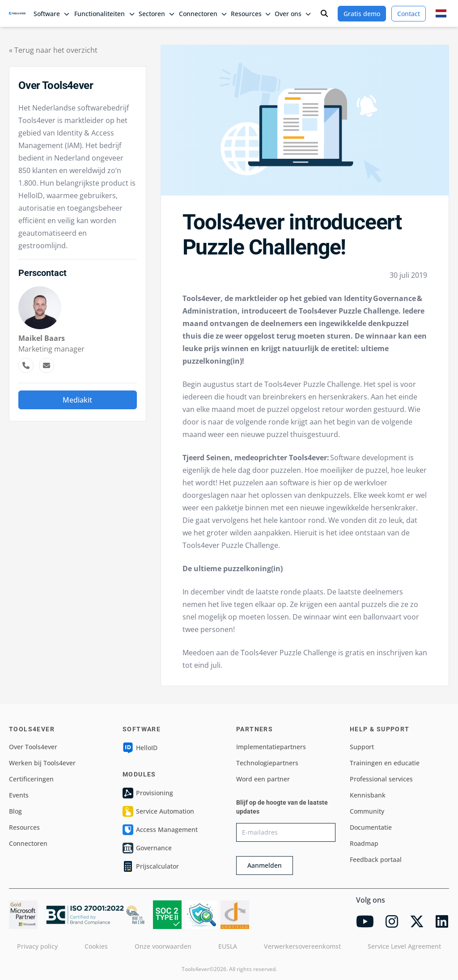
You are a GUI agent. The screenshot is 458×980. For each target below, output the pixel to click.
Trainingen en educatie (385, 763)
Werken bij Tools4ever (42, 763)
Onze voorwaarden (163, 946)
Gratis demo (362, 14)
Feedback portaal (376, 859)
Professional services (381, 779)
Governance (147, 848)
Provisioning (148, 793)
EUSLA (228, 946)
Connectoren (28, 843)
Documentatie (371, 827)
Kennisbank (368, 795)
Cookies (96, 946)
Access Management (160, 830)
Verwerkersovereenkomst (302, 946)
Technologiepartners (267, 763)
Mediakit (77, 400)
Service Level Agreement (404, 946)
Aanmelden (265, 865)
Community (367, 811)
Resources (24, 827)
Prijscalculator (151, 866)
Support (362, 747)
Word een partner (263, 779)
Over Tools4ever (33, 747)
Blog (15, 811)
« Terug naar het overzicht (53, 50)
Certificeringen (31, 779)
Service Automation (158, 811)
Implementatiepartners (271, 747)
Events (19, 795)
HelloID (140, 748)
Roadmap (364, 843)
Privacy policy (37, 946)
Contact (409, 14)
